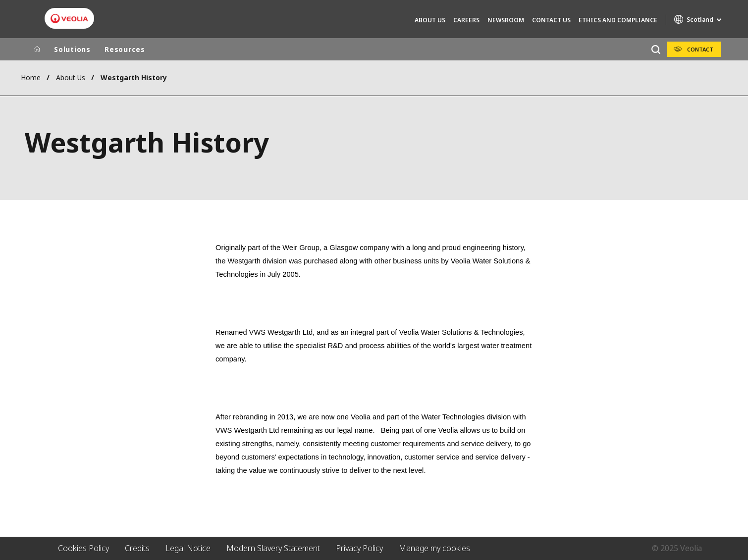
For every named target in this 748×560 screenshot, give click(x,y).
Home (31, 77)
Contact (700, 49)
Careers (466, 20)
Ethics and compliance (618, 20)
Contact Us (551, 20)
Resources (125, 49)
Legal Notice (188, 548)
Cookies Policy (83, 548)
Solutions (72, 49)
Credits (137, 548)
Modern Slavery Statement (273, 548)
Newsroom (506, 20)
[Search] (656, 49)
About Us (430, 20)
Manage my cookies (434, 548)
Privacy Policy (359, 548)
